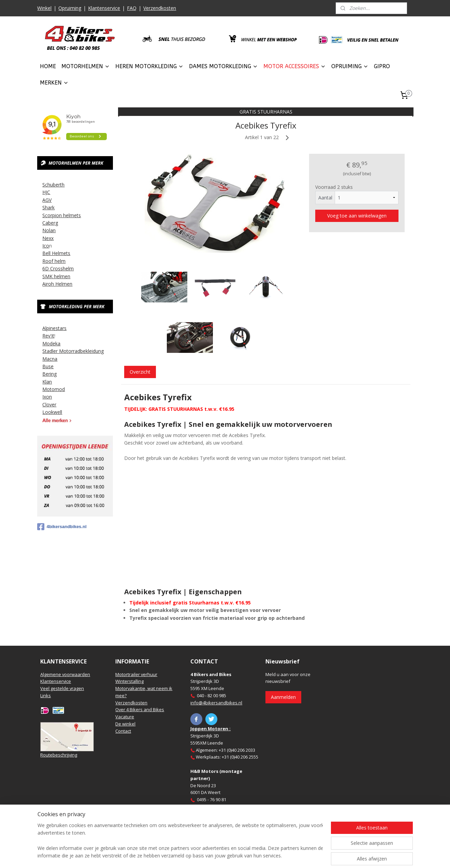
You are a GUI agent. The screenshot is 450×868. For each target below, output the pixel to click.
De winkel (125, 724)
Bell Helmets (56, 253)
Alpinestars (54, 328)
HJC (46, 192)
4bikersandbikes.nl (62, 527)
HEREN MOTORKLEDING (149, 66)
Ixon (47, 397)
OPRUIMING (350, 66)
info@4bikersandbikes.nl (216, 703)
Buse (48, 366)
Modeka (51, 343)
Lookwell (52, 412)
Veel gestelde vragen (62, 688)
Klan (47, 382)
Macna (50, 359)
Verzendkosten (160, 8)
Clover (49, 405)
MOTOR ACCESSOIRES (295, 66)
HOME (48, 66)
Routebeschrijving (59, 755)
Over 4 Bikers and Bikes (140, 709)
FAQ (132, 8)
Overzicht (140, 372)
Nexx (48, 238)
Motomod (54, 389)
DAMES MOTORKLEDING (223, 66)
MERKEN (54, 83)
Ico (46, 246)
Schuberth (53, 185)
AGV (47, 200)
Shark (48, 207)
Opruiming (70, 8)
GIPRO (382, 66)
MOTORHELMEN (86, 66)
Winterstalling (129, 681)
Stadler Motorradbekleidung (73, 351)
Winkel (44, 8)
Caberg (50, 223)
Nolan (49, 230)
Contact (123, 731)
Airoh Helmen (57, 284)
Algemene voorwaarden (65, 674)
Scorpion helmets (62, 215)
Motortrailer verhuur (136, 674)
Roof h (50, 261)
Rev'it (48, 336)
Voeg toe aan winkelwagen (357, 216)
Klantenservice (104, 8)
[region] (180, 841)
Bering (49, 374)
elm (61, 261)
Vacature (125, 717)
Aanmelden (283, 697)
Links (46, 695)
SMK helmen (56, 276)
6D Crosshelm (58, 268)
